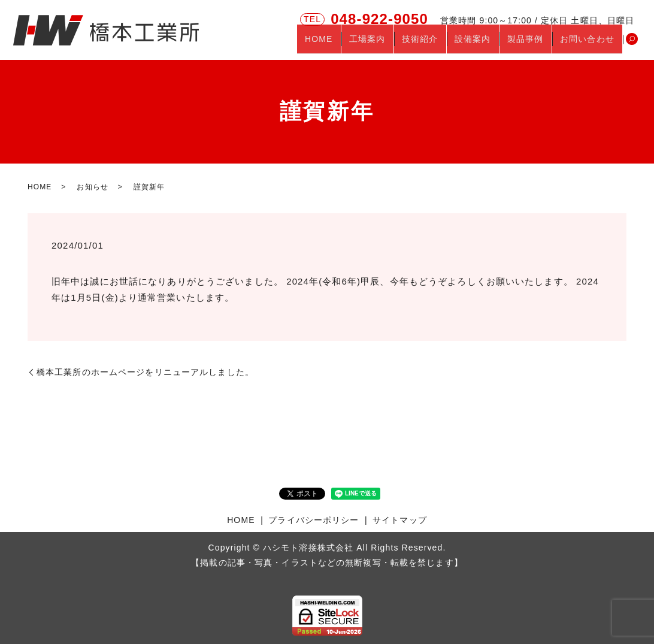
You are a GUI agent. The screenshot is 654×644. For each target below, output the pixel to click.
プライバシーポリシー (314, 520)
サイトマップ (400, 520)
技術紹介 (446, 44)
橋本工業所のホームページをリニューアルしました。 (145, 372)
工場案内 (401, 44)
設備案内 (491, 44)
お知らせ (92, 187)
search (632, 44)
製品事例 (537, 44)
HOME (359, 44)
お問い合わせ (591, 44)
